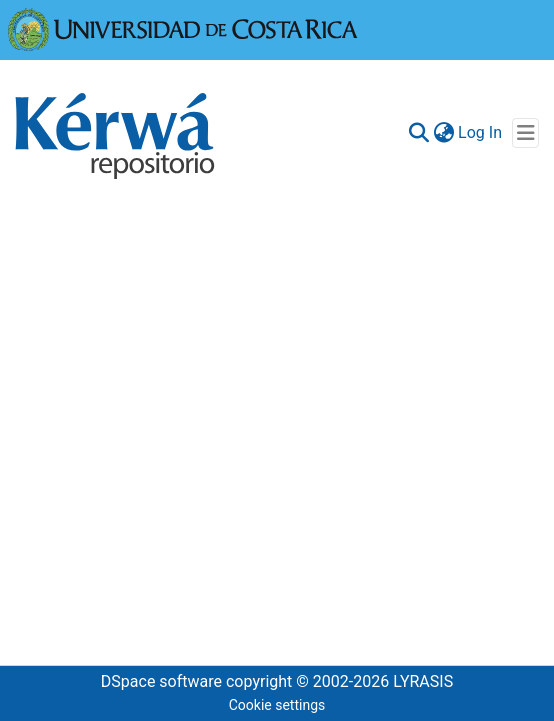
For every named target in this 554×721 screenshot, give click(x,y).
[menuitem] (443, 133)
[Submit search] (418, 133)
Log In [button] (481, 132)
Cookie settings (277, 705)
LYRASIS (423, 681)
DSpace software (161, 681)
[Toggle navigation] (525, 133)
